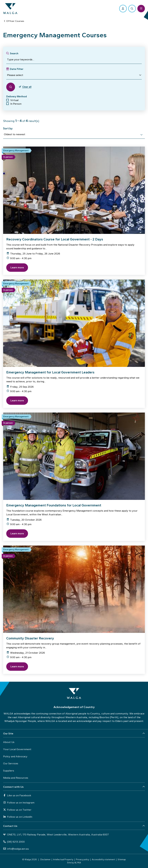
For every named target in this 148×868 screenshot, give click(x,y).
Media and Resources (16, 778)
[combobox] (74, 135)
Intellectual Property (63, 859)
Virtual (14, 100)
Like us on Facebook (17, 795)
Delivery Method (17, 96)
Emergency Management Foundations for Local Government (54, 505)
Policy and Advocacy (15, 756)
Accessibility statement (103, 859)
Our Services (11, 763)
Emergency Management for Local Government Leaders (50, 372)
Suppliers (9, 771)
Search (14, 53)
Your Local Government (17, 749)
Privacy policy (83, 859)
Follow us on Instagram (19, 803)
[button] (74, 75)
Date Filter (17, 69)
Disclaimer (45, 859)
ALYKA (78, 863)
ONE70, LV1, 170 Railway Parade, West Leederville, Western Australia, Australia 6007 (56, 835)
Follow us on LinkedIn (18, 817)
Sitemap (122, 859)
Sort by (8, 128)
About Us (9, 742)
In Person (16, 104)
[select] (141, 135)
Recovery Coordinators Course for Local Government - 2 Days (55, 239)
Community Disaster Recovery (30, 638)
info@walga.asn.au (16, 849)
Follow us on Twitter (17, 810)
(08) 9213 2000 (14, 842)
